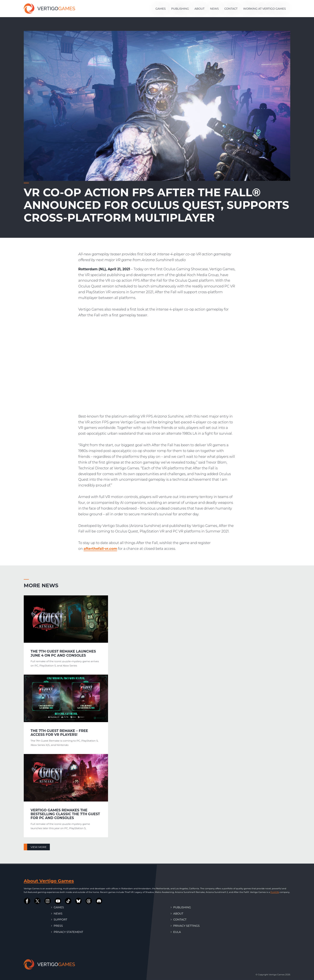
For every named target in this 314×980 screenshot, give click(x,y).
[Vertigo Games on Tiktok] (68, 901)
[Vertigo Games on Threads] (89, 901)
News (214, 9)
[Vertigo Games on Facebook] (27, 901)
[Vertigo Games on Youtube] (58, 901)
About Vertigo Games (49, 881)
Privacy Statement (67, 932)
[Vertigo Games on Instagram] (48, 901)
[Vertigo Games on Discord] (99, 901)
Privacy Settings (185, 926)
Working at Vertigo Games (264, 9)
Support (59, 920)
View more (39, 847)
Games (161, 9)
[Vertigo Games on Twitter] (37, 901)
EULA (176, 932)
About (199, 9)
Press (57, 926)
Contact (231, 9)
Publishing (180, 9)
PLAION (275, 892)
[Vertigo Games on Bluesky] (78, 901)
